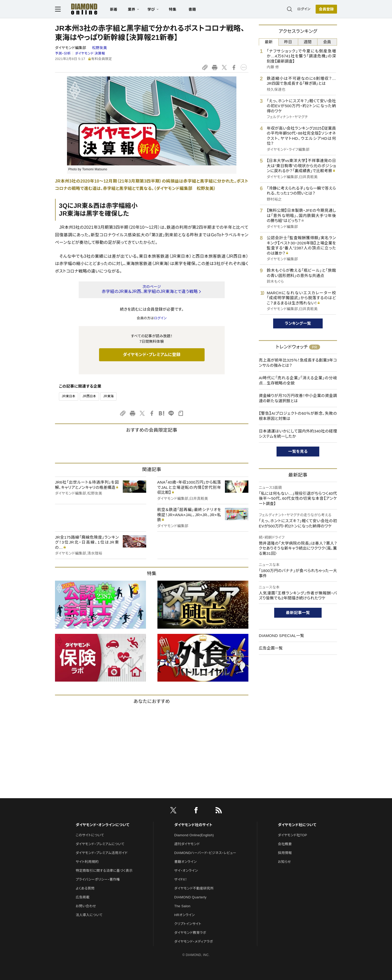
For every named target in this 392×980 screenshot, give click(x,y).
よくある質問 (85, 888)
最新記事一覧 (298, 613)
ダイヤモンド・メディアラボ (194, 942)
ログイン (304, 9)
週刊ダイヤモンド (187, 844)
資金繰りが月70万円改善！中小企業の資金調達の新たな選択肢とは (298, 398)
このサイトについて (90, 835)
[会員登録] (326, 9)
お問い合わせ (86, 906)
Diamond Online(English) (194, 835)
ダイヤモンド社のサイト (193, 825)
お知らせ (284, 862)
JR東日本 (69, 396)
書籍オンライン (186, 862)
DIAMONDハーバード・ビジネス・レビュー (205, 853)
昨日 (288, 42)
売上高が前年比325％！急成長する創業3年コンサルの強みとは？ (298, 363)
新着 (114, 9)
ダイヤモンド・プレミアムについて (100, 844)
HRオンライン (185, 915)
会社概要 (285, 844)
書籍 (192, 9)
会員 (327, 42)
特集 (173, 9)
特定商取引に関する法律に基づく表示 (104, 871)
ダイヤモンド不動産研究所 (194, 888)
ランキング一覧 (298, 323)
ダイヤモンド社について (297, 825)
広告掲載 (82, 897)
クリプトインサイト (188, 924)
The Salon (182, 906)
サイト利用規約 (87, 862)
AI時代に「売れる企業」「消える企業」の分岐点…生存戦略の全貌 (298, 380)
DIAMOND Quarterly (191, 897)
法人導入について (89, 915)
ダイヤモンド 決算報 (90, 53)
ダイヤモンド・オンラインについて (102, 825)
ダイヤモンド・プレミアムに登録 (152, 355)
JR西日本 (89, 396)
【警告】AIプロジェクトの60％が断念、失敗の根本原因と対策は (298, 416)
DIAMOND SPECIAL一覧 (281, 636)
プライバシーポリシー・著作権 (98, 879)
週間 (308, 42)
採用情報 (285, 853)
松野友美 (99, 48)
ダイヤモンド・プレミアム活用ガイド (102, 853)
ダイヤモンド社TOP (292, 835)
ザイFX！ (181, 879)
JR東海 (108, 396)
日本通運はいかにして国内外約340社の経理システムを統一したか (298, 434)
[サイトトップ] (79, 9)
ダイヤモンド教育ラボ (190, 933)
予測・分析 (63, 53)
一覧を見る (298, 451)
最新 (269, 42)
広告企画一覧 (271, 648)
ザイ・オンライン (186, 871)
